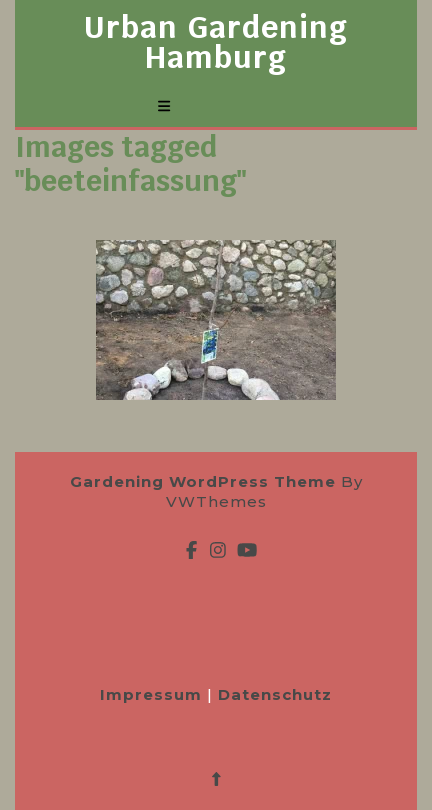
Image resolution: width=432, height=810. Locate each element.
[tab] (164, 106)
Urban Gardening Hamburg (216, 42)
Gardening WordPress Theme (203, 481)
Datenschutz (275, 694)
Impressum (153, 694)
